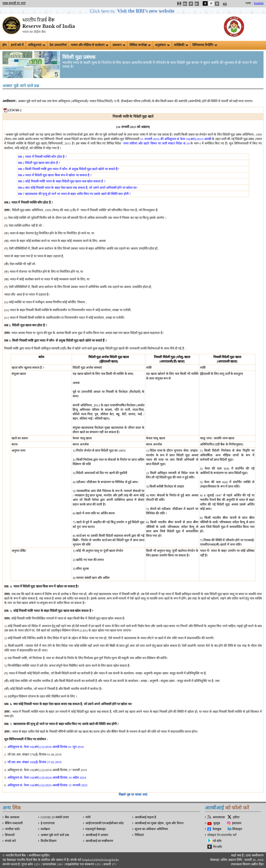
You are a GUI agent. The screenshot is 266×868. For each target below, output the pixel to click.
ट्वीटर (236, 817)
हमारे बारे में (17, 45)
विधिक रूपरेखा (140, 45)
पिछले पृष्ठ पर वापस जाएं (133, 795)
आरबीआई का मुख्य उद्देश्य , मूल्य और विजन (159, 823)
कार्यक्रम (45, 829)
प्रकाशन (119, 45)
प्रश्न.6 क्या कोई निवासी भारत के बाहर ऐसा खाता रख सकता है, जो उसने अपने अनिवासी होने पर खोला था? (78, 188)
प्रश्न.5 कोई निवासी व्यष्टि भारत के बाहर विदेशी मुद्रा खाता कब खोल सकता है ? (62, 181)
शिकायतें (10, 835)
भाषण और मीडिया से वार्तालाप (90, 45)
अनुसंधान (162, 45)
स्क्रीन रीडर (258, 864)
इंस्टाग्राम (237, 823)
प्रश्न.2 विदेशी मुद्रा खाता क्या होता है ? (39, 163)
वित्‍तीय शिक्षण (49, 841)
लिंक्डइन (237, 829)
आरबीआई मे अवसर (97, 835)
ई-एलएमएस (48, 823)
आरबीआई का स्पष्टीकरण (99, 841)
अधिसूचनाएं (37, 45)
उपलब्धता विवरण (241, 864)
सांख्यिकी (181, 45)
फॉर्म (88, 817)
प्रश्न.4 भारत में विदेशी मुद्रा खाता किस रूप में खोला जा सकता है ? (55, 175)
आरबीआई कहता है (145, 817)
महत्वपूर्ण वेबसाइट (96, 829)
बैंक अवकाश (12, 817)
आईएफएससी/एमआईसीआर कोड (105, 823)
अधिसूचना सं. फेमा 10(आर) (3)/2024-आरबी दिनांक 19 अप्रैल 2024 (47, 778)
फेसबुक (217, 829)
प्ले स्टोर (217, 841)
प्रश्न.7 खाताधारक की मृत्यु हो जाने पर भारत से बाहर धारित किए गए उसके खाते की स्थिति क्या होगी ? (74, 194)
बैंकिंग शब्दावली (14, 823)
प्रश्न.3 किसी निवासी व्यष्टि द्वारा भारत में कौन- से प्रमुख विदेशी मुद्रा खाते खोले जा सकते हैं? (68, 169)
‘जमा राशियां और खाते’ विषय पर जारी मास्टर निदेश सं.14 (156, 143)
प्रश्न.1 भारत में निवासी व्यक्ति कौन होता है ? (42, 157)
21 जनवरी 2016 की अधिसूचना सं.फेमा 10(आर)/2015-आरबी (176, 139)
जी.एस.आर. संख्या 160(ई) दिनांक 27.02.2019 (34, 762)
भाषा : (249, 3)
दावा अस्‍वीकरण (255, 855)
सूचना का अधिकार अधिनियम (151, 829)
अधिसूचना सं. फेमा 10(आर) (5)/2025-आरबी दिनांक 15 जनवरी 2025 (47, 785)
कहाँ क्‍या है (238, 855)
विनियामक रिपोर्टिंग (205, 45)
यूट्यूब (217, 823)
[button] (133, 11)
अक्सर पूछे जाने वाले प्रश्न (55, 835)
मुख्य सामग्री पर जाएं (14, 3)
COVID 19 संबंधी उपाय (55, 817)
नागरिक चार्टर (12, 829)
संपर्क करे (10, 841)
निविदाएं (139, 835)
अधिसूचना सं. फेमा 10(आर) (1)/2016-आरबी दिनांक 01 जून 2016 (46, 747)
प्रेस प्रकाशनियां (58, 45)
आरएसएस (219, 817)
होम (4, 45)
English (259, 3)
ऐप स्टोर (217, 847)
